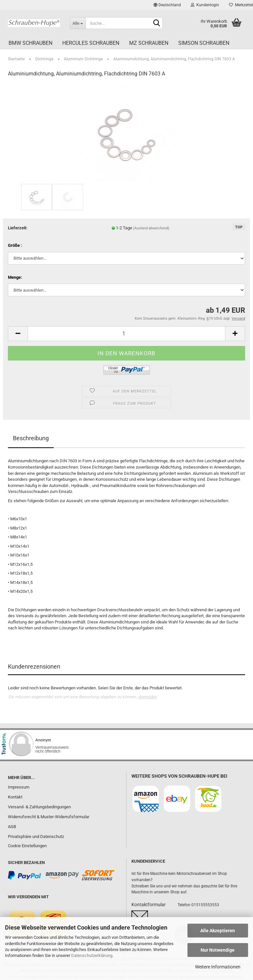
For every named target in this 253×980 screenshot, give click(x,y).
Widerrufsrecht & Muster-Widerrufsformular (49, 817)
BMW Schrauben (30, 43)
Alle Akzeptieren (218, 931)
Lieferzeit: (18, 228)
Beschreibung (31, 438)
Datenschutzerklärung (92, 955)
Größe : (15, 245)
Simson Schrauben (204, 43)
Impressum (19, 787)
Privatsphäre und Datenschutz (36, 836)
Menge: (15, 277)
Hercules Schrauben (91, 43)
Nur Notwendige (218, 950)
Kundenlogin (205, 5)
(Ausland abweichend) (151, 228)
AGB (12, 827)
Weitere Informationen (218, 967)
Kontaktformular (149, 905)
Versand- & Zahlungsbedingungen (39, 807)
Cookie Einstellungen (27, 846)
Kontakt (15, 797)
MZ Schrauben (149, 43)
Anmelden (147, 697)
